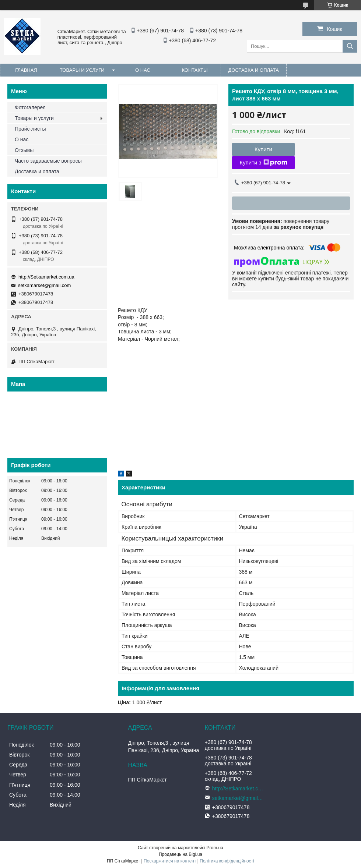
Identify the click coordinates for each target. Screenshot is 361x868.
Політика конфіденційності (227, 861)
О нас (143, 70)
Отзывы (24, 150)
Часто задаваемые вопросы (48, 161)
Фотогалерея (30, 107)
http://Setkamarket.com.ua (46, 277)
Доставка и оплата (254, 70)
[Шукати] (350, 46)
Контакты (194, 70)
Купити (263, 149)
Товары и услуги (82, 70)
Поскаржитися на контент (170, 861)
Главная (26, 70)
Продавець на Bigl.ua (180, 854)
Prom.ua (215, 848)
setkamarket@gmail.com (44, 285)
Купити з (263, 163)
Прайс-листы (30, 129)
